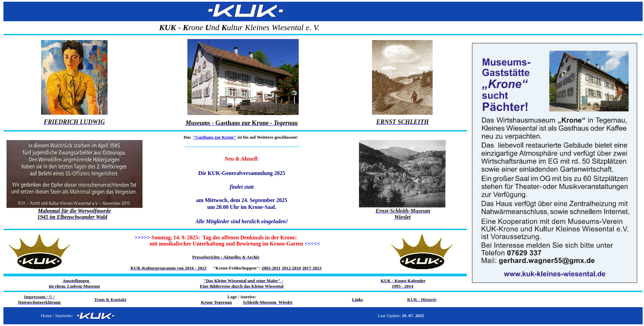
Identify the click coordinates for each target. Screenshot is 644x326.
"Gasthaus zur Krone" (215, 137)
